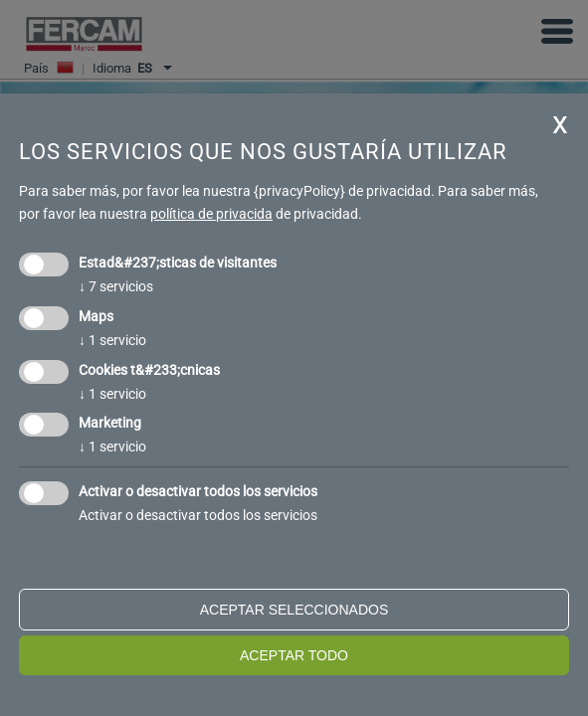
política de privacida (211, 214)
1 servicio (112, 340)
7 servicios (116, 286)
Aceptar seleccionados (294, 610)
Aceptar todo (294, 655)
